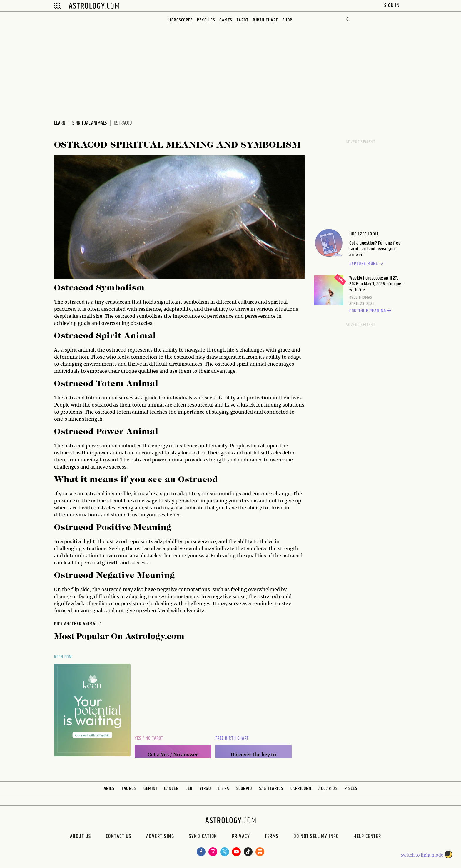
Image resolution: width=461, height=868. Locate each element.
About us (81, 837)
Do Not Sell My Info (316, 837)
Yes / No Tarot (149, 738)
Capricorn (301, 788)
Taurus (129, 788)
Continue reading (371, 311)
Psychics (206, 20)
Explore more (367, 264)
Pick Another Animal (78, 624)
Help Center (367, 837)
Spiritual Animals (90, 123)
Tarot (243, 20)
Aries (109, 788)
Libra (224, 788)
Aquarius (328, 788)
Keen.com (63, 657)
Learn (60, 123)
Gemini (150, 788)
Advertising (160, 837)
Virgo (205, 788)
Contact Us (119, 837)
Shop (288, 20)
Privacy (241, 837)
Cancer (171, 788)
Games (226, 20)
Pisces (351, 788)
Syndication (203, 837)
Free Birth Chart (232, 738)
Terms (272, 837)
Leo (189, 788)
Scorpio (244, 788)
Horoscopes (181, 20)
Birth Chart (265, 20)
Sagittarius (271, 788)
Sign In (393, 5)
